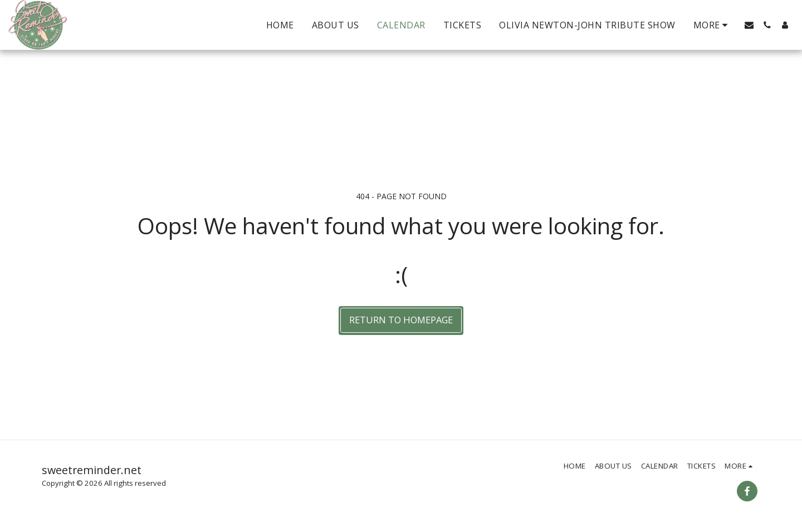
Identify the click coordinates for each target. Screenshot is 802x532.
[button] (749, 25)
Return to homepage (401, 320)
